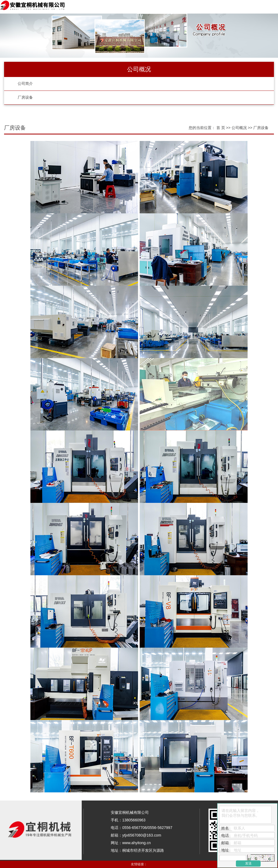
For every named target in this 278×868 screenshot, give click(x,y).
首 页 (221, 128)
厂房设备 (25, 97)
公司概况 (240, 128)
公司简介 (25, 84)
